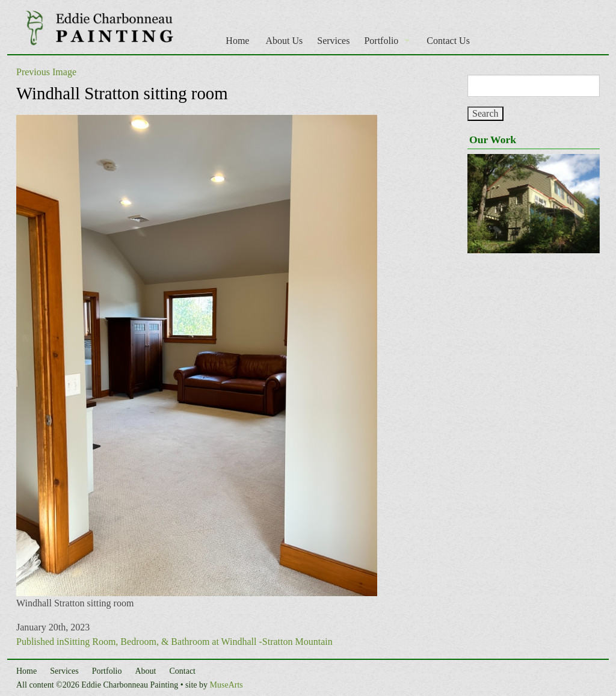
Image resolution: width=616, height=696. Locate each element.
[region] (534, 204)
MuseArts (226, 685)
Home (237, 41)
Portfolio (381, 41)
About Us (284, 41)
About (145, 671)
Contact (182, 671)
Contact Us (448, 41)
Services (333, 41)
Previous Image (46, 72)
